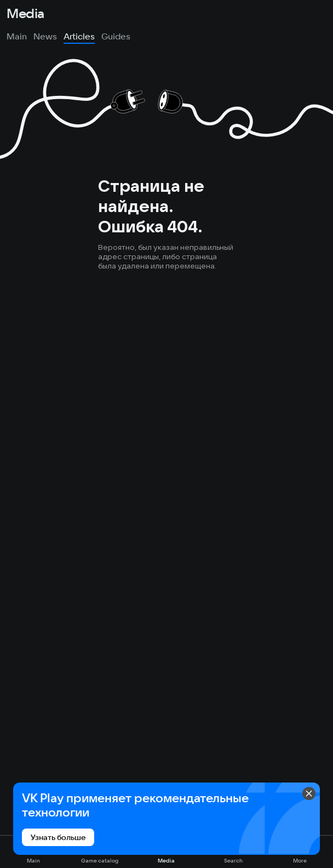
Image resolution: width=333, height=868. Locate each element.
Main (17, 36)
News (45, 36)
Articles (79, 36)
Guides (116, 36)
